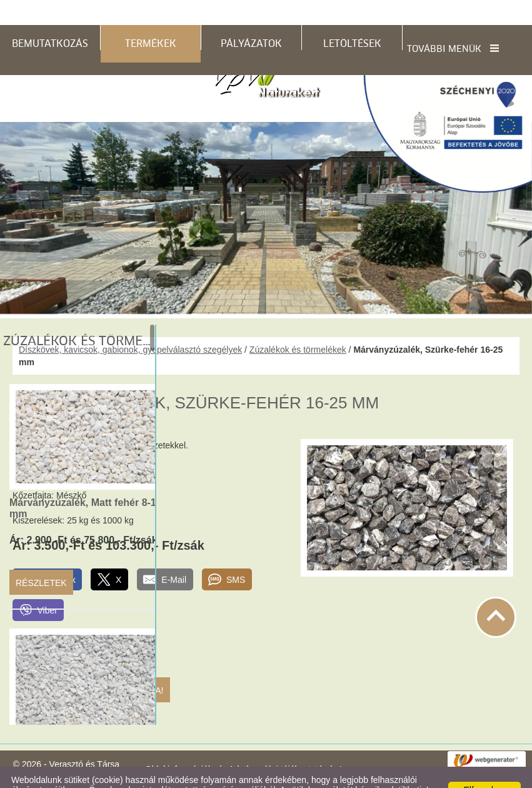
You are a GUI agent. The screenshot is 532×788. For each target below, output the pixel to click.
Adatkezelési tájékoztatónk (216, 775)
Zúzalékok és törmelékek (298, 325)
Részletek (41, 558)
